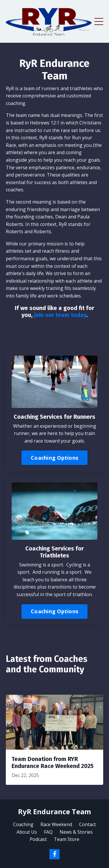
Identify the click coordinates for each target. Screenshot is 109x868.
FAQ (48, 832)
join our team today (60, 315)
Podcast (38, 839)
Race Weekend (56, 824)
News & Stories (76, 832)
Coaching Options (54, 458)
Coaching (23, 824)
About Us (27, 832)
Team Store (67, 839)
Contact (87, 824)
